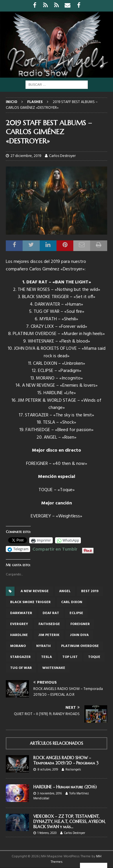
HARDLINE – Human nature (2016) (65, 787)
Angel (65, 591)
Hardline (19, 635)
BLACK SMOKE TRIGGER (30, 602)
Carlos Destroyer (62, 156)
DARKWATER (21, 613)
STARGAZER (20, 657)
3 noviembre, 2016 (50, 794)
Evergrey (19, 624)
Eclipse (76, 613)
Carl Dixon (72, 602)
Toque (94, 657)
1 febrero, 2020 (47, 833)
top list (70, 657)
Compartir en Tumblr (55, 549)
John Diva (79, 635)
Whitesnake (54, 668)
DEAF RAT (51, 613)
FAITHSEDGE (49, 624)
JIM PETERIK (49, 635)
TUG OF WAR (21, 668)
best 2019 (90, 591)
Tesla (47, 657)
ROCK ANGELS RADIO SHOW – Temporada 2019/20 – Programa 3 (66, 760)
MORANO (18, 646)
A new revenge (35, 591)
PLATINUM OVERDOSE (80, 646)
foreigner (80, 624)
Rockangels (73, 770)
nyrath (43, 646)
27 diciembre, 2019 (26, 156)
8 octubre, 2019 (48, 770)
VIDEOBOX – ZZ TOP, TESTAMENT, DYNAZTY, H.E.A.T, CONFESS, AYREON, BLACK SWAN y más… (69, 822)
